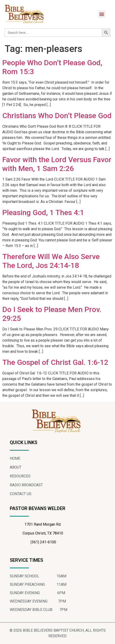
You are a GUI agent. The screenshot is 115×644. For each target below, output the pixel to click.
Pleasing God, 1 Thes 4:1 (43, 212)
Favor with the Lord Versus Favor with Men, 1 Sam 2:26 (57, 164)
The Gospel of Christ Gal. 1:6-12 (55, 362)
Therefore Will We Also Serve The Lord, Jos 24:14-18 (51, 261)
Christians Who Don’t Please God (57, 116)
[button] (102, 14)
